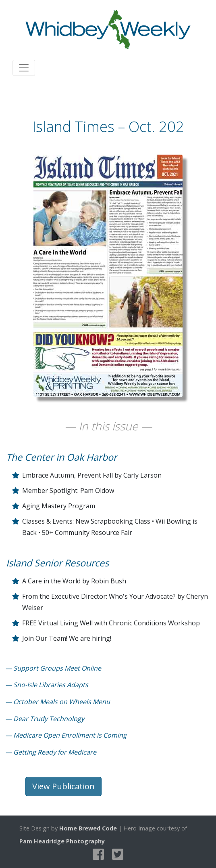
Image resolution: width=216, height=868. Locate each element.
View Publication (63, 786)
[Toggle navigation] (24, 68)
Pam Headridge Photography (62, 841)
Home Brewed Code (88, 828)
